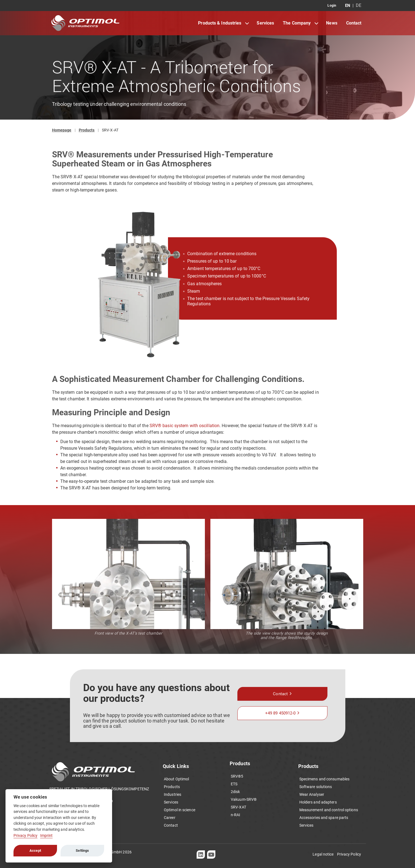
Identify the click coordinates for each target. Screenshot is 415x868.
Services (265, 23)
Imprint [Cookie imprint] (47, 836)
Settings (82, 851)
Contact (354, 23)
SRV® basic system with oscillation (185, 426)
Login (332, 6)
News (332, 23)
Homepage (62, 130)
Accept (35, 851)
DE (359, 6)
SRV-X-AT (110, 130)
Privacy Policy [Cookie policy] (25, 836)
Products (87, 130)
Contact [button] (280, 694)
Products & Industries (220, 23)
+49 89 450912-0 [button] (280, 713)
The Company (297, 23)
